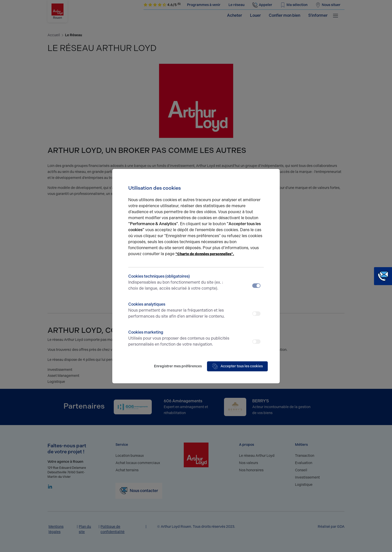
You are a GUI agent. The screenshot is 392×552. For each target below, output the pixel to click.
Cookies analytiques (179, 311)
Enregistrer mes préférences (178, 366)
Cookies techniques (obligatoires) (179, 283)
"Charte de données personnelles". (205, 254)
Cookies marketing (179, 339)
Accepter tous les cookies (237, 366)
